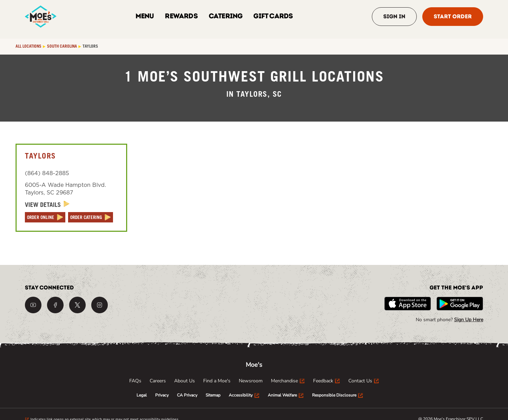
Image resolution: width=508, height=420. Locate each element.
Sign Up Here (469, 320)
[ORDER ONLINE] (45, 217)
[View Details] (47, 205)
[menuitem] (135, 381)
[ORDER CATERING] (91, 217)
